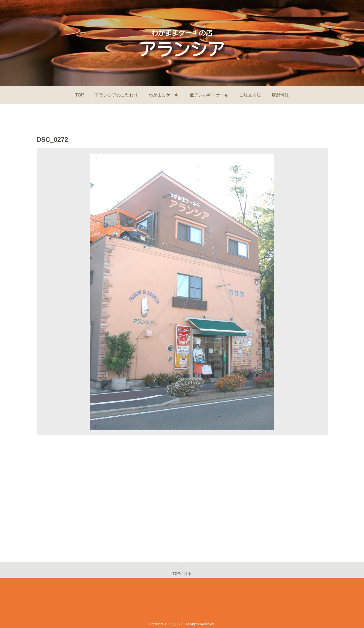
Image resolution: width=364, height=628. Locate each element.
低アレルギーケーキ (209, 95)
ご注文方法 (250, 95)
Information (152, 606)
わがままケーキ (164, 95)
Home (125, 606)
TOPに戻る (182, 570)
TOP (80, 95)
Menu (179, 606)
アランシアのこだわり (116, 95)
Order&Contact (230, 606)
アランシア (175, 624)
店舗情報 (280, 95)
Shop (200, 606)
